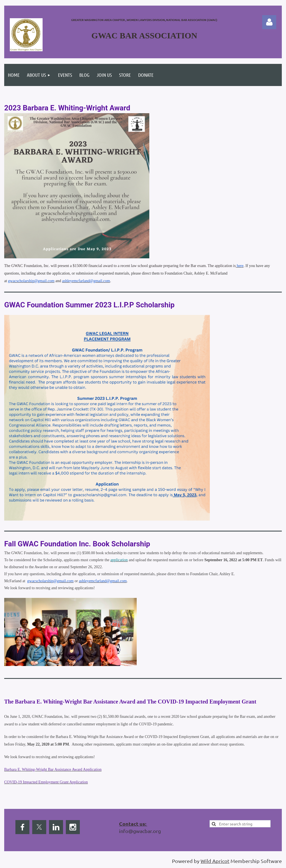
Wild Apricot (215, 861)
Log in (269, 22)
